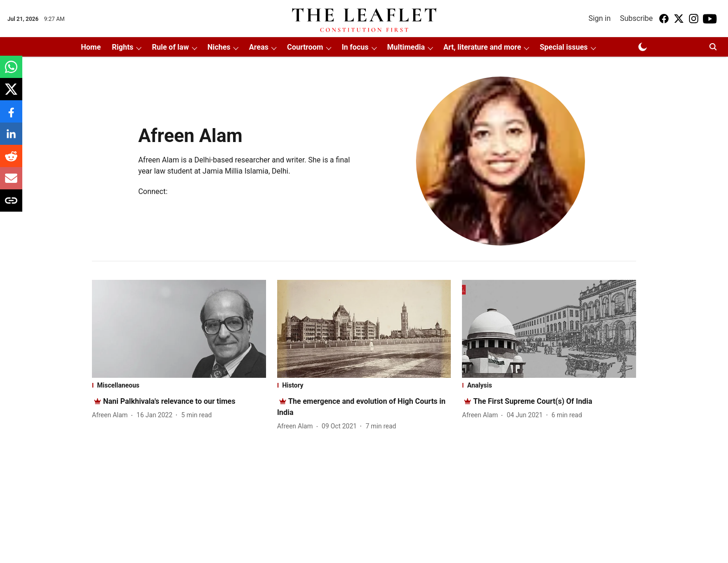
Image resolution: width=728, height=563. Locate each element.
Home (91, 47)
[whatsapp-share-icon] (11, 72)
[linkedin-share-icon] (11, 139)
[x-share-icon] (11, 94)
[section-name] (179, 385)
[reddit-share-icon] (11, 161)
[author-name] (112, 415)
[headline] (169, 401)
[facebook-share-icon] (11, 116)
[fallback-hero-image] (179, 329)
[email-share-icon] (11, 183)
